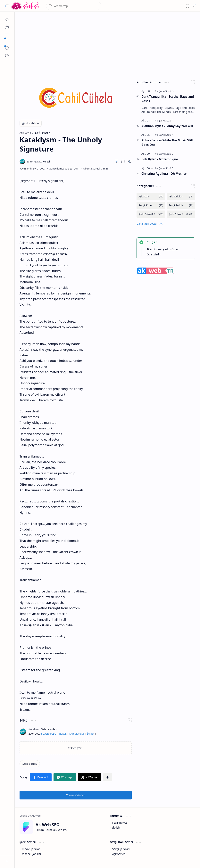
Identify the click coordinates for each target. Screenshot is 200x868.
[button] (7, 6)
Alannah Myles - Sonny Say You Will (167, 126)
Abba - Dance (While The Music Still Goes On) (167, 142)
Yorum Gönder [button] (76, 795)
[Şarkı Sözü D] (166, 91)
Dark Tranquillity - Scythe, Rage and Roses (168, 99)
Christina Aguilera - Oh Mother (164, 174)
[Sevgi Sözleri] (151, 205)
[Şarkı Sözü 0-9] (151, 214)
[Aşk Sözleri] (151, 197)
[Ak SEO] (7, 27)
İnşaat (91, 734)
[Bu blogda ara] (74, 6)
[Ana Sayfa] (7, 20)
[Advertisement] (107, 45)
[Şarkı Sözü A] (166, 120)
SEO (44, 734)
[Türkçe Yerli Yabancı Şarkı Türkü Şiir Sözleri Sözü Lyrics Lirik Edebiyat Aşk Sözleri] (25, 6)
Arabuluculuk (77, 734)
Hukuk (63, 734)
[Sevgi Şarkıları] (181, 205)
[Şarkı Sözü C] (166, 168)
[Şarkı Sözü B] (166, 154)
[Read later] (116, 161)
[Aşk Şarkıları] (181, 197)
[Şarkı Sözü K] (30, 764)
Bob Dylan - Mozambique (160, 159)
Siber (49, 734)
